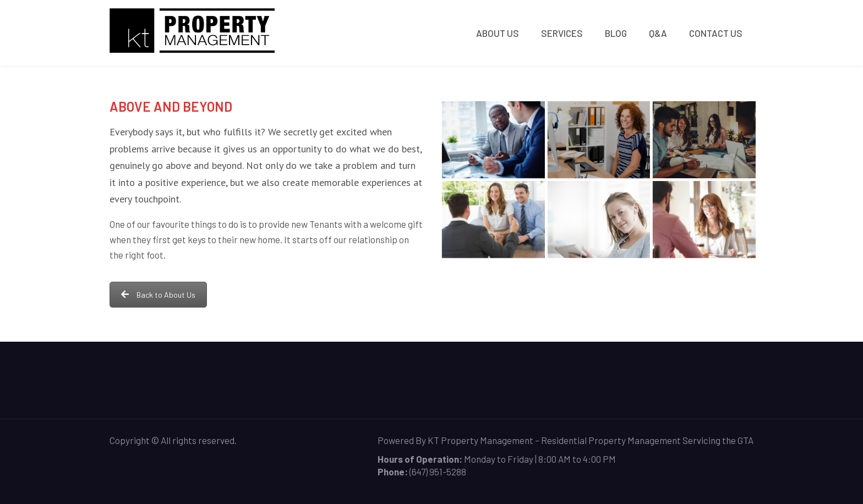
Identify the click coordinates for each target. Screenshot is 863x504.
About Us (498, 33)
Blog (616, 33)
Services (562, 33)
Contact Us (716, 33)
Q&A (658, 33)
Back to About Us (158, 295)
